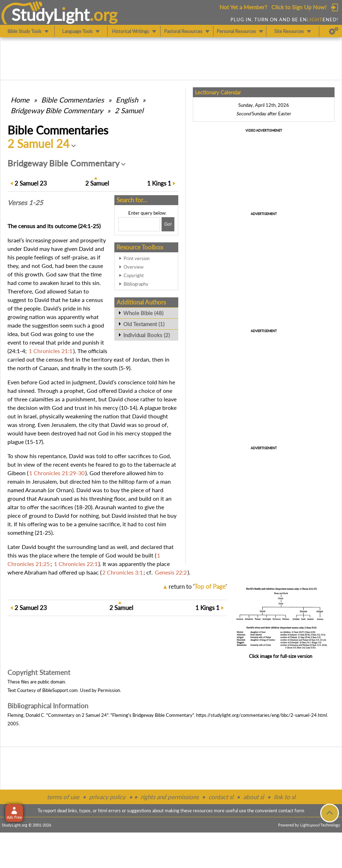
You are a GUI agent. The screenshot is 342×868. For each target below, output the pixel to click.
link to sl (285, 797)
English (127, 100)
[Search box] (139, 224)
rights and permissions (170, 797)
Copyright (134, 275)
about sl (254, 797)
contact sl (221, 797)
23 (31, 183)
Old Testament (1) (144, 324)
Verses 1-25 (25, 203)
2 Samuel (129, 110)
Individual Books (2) (146, 335)
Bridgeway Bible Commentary (57, 110)
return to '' (198, 586)
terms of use (63, 797)
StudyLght (51, 15)
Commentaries (73, 100)
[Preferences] (334, 31)
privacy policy (107, 797)
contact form (291, 811)
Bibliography (136, 284)
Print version (137, 258)
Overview (134, 267)
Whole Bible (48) (143, 313)
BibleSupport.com (60, 690)
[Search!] (168, 224)
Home (20, 100)
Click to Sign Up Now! (299, 7)
